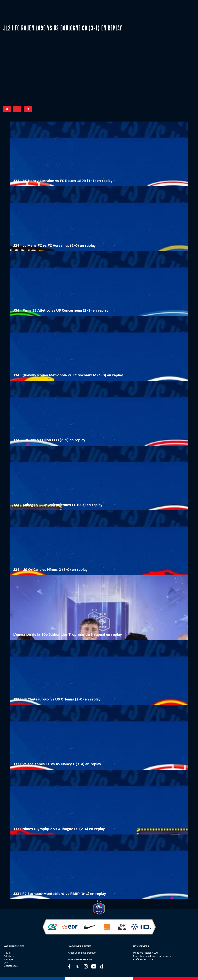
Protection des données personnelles (153, 956)
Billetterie (9, 956)
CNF (6, 963)
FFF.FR (7, 953)
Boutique (8, 959)
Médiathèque (11, 966)
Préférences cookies (144, 959)
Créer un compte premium (82, 953)
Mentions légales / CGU (145, 953)
